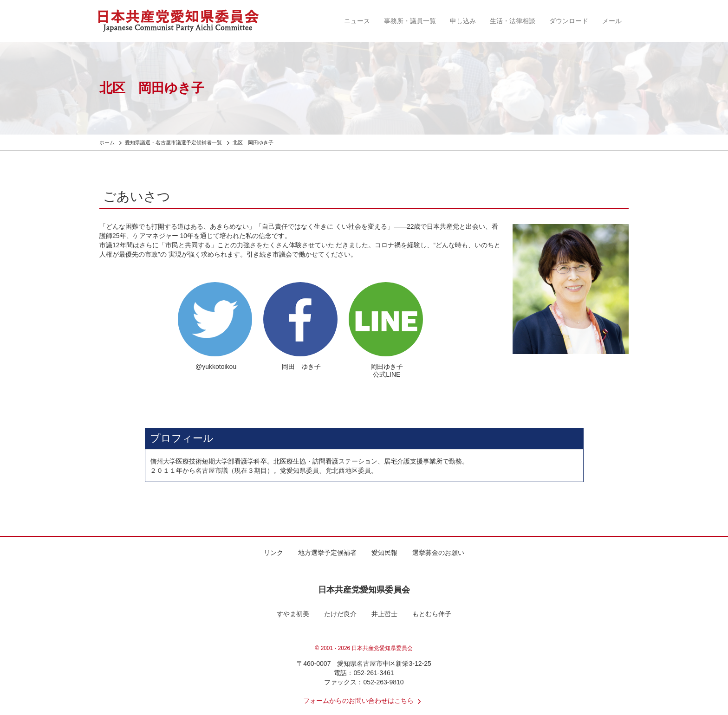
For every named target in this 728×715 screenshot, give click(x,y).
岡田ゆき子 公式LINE (387, 370)
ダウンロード (569, 21)
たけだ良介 (340, 614)
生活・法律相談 (513, 21)
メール (612, 21)
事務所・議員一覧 (410, 21)
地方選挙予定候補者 (327, 553)
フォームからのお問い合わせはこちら (364, 701)
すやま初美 (293, 614)
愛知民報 (384, 553)
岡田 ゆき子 (301, 367)
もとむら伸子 (432, 614)
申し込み (463, 21)
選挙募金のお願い (438, 553)
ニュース (357, 21)
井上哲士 (384, 614)
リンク (273, 553)
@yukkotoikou (216, 367)
